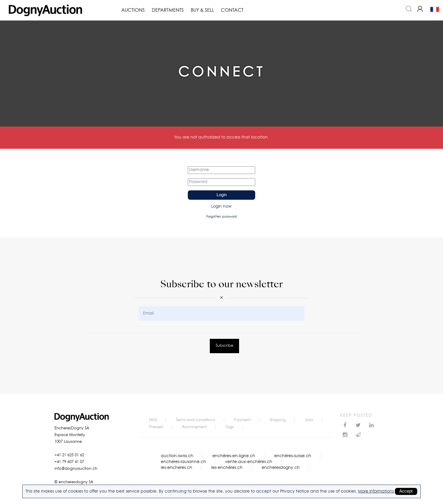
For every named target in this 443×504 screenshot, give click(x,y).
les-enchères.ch (227, 468)
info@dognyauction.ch (76, 469)
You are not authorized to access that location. (221, 137)
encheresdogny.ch (281, 468)
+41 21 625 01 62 (69, 455)
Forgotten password (222, 217)
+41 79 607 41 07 (69, 462)
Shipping (278, 420)
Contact (232, 10)
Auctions (133, 10)
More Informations (376, 491)
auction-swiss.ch (177, 456)
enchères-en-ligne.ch (234, 456)
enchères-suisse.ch (293, 456)
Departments (168, 10)
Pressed (156, 427)
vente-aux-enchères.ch (249, 462)
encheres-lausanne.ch (183, 462)
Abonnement (194, 427)
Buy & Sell (202, 10)
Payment (242, 420)
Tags (230, 427)
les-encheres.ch (177, 468)
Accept (406, 491)
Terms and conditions (195, 420)
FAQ (153, 420)
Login (222, 195)
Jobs (309, 420)
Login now (221, 206)
